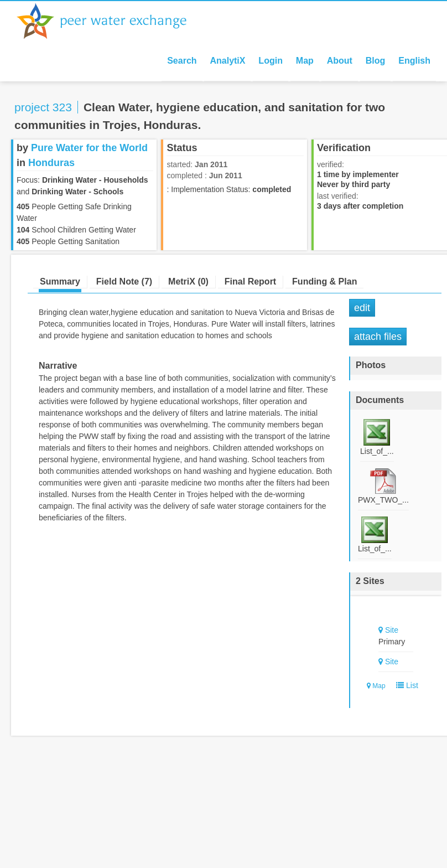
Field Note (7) (124, 281)
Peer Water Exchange (111, 21)
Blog (376, 61)
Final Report (250, 281)
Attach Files (378, 337)
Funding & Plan (324, 281)
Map (305, 61)
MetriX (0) (188, 281)
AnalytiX (227, 61)
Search (182, 61)
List (405, 685)
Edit (362, 308)
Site (392, 630)
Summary (60, 281)
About (340, 61)
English (414, 61)
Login (271, 61)
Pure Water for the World (89, 148)
